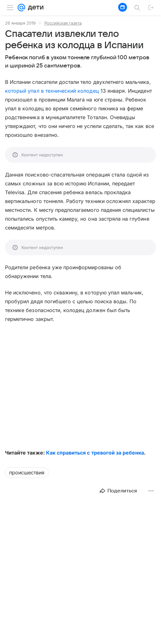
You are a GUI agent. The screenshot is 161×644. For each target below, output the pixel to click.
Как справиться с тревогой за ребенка (95, 453)
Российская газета (63, 23)
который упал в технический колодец (52, 91)
